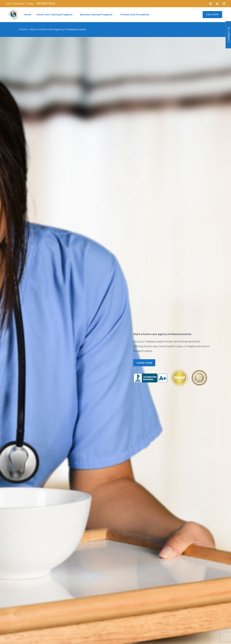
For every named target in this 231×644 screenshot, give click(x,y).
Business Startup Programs (94, 15)
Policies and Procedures (132, 15)
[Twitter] (217, 4)
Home (27, 15)
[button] (210, 15)
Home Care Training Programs (53, 15)
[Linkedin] (224, 4)
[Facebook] (210, 4)
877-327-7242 (46, 4)
